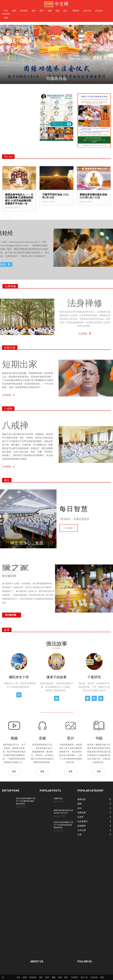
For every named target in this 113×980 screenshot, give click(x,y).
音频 (60, 977)
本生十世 (84, 977)
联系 (102, 977)
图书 (47, 977)
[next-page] (9, 216)
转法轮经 (33, 977)
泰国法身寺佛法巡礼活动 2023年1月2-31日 (93, 196)
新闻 (25, 977)
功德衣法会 (56, 78)
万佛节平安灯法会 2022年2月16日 (56, 196)
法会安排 (94, 977)
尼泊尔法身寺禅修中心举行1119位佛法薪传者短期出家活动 (26, 801)
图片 (66, 977)
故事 (7, 630)
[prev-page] (4, 216)
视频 (54, 977)
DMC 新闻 (8, 157)
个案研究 (74, 977)
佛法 (7, 480)
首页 (18, 977)
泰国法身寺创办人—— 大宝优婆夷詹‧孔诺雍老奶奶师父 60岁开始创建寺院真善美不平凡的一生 (19, 199)
